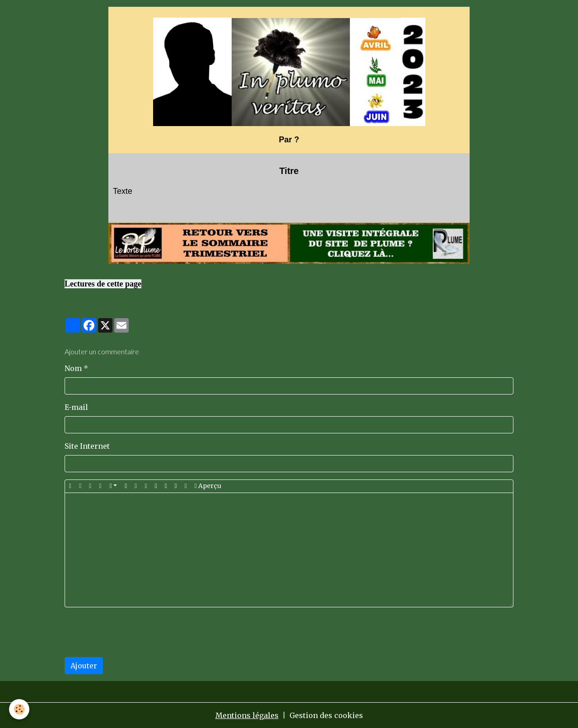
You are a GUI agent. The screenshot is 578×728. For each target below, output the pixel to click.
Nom (73, 368)
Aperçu (208, 486)
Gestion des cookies (326, 715)
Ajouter (84, 666)
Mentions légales (247, 715)
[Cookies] (19, 709)
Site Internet (87, 446)
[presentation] (133, 632)
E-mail (76, 407)
